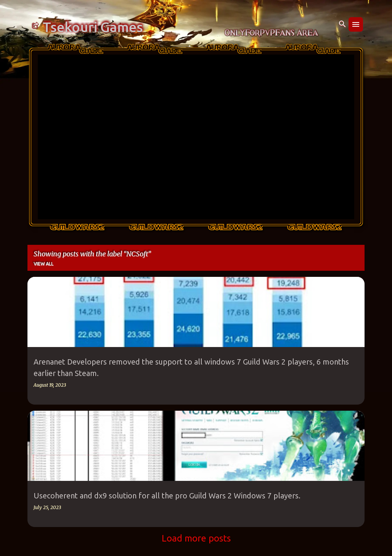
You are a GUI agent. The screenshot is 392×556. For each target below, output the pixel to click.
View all (43, 264)
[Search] (342, 24)
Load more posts (196, 538)
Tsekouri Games (93, 27)
